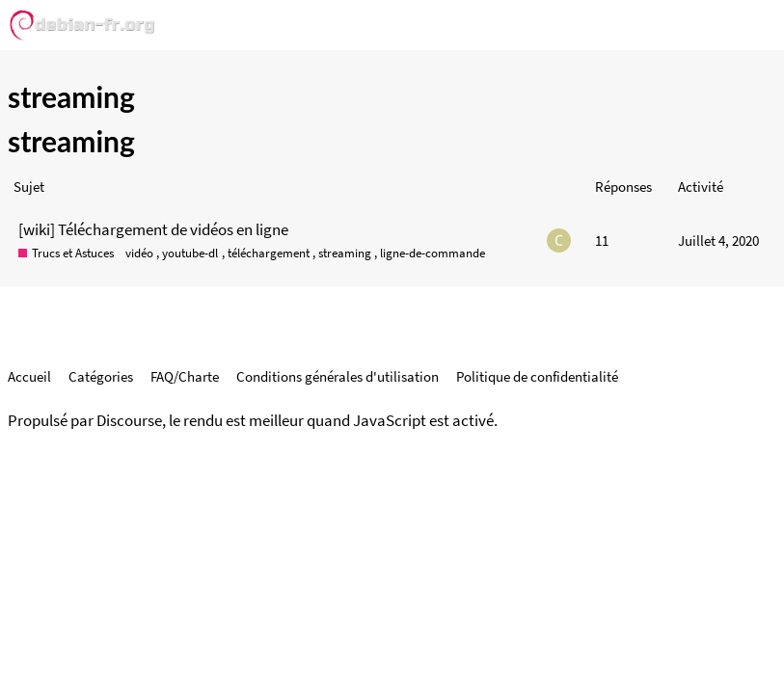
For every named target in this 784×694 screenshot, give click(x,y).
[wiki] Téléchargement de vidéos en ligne (153, 229)
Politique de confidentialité (537, 376)
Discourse (129, 421)
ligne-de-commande (433, 253)
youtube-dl (190, 253)
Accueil (29, 376)
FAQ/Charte (185, 376)
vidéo (139, 253)
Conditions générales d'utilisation (338, 376)
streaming (345, 253)
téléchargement (269, 253)
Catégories (101, 376)
